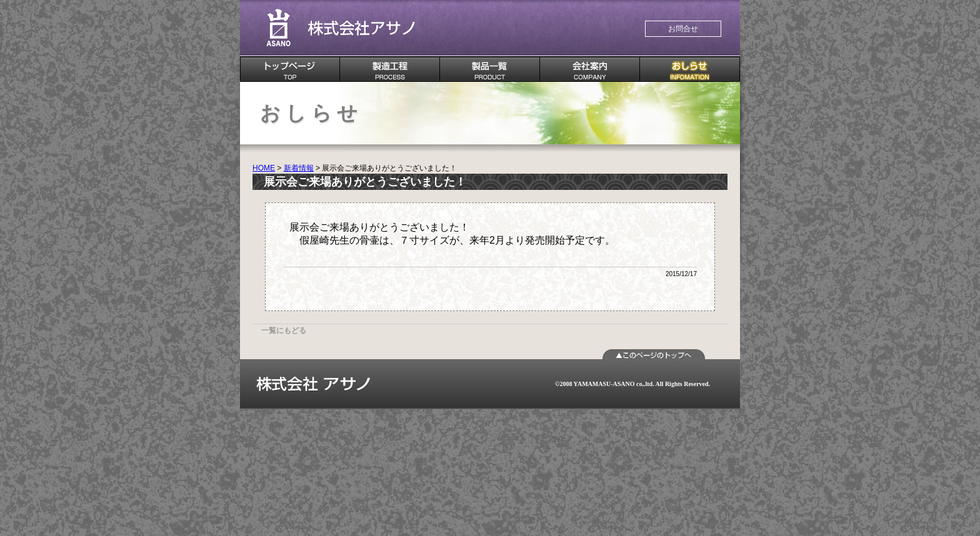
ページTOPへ (654, 354)
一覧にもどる (284, 330)
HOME (264, 168)
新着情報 (299, 168)
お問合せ (683, 29)
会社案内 (590, 69)
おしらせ (690, 69)
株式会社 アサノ (340, 28)
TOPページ (290, 69)
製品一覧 (490, 69)
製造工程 (390, 69)
